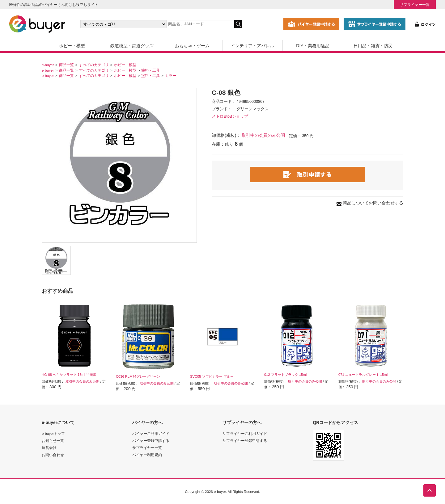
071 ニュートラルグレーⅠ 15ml (363, 375)
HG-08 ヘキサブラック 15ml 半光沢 (69, 375)
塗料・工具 (150, 70)
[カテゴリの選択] (123, 24)
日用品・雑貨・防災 (373, 46)
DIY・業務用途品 (313, 46)
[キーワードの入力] (200, 24)
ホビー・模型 (72, 46)
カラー (171, 76)
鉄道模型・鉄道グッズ (132, 46)
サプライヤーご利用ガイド (245, 433)
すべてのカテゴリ (94, 65)
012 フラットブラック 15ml (285, 375)
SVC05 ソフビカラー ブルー (212, 376)
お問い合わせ (53, 455)
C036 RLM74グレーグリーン (138, 376)
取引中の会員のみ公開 (263, 135)
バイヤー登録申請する (151, 441)
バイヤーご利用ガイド (151, 433)
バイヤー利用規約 (147, 455)
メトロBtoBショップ (230, 116)
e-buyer (48, 65)
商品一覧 (66, 65)
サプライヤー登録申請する (245, 441)
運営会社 (49, 448)
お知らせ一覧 (53, 441)
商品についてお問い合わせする (373, 203)
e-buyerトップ (53, 433)
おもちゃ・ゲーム (192, 46)
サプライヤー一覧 (415, 4)
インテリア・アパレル (252, 46)
